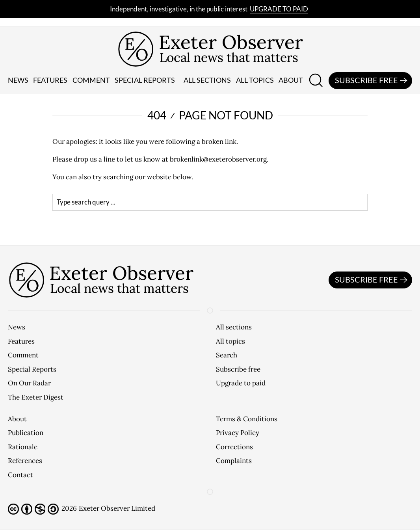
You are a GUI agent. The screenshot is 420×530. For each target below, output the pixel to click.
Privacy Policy (238, 433)
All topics (255, 80)
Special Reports (32, 369)
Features (50, 80)
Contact (20, 475)
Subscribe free (372, 81)
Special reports (145, 80)
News (18, 80)
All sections (207, 80)
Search (227, 355)
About (291, 80)
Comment (91, 80)
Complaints (234, 461)
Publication (26, 433)
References (25, 461)
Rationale (23, 447)
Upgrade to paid (279, 9)
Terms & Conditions (247, 419)
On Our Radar (29, 383)
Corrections (234, 447)
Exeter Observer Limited (117, 508)
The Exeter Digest (36, 397)
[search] (210, 202)
